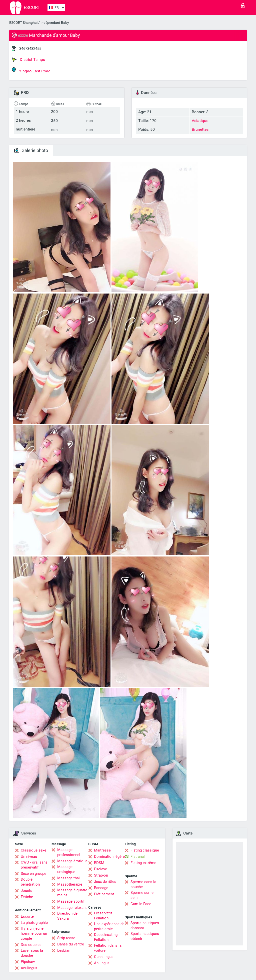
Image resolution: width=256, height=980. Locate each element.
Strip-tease (66, 938)
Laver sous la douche (32, 953)
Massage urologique (66, 869)
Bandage (101, 888)
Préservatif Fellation (103, 916)
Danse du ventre (71, 944)
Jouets (26, 891)
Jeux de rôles (105, 882)
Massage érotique (72, 861)
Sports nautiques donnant (145, 925)
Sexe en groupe (33, 874)
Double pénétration (30, 882)
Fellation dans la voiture (108, 948)
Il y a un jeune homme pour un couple (34, 933)
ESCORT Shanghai (23, 23)
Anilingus (102, 963)
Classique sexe (33, 850)
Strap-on (101, 875)
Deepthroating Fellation (106, 937)
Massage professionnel (69, 852)
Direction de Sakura (67, 916)
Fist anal (138, 857)
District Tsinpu (28, 60)
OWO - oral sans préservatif (34, 865)
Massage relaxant (72, 908)
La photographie (34, 923)
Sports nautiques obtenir (145, 936)
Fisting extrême (143, 863)
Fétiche (27, 897)
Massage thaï (68, 878)
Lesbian (64, 950)
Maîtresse (102, 850)
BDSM (99, 863)
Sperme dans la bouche (143, 884)
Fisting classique (145, 850)
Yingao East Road (31, 70)
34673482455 (30, 49)
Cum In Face (141, 904)
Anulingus (29, 968)
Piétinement (104, 894)
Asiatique (200, 121)
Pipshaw (28, 962)
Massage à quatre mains (72, 893)
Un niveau (29, 857)
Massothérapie (70, 884)
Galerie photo (31, 150)
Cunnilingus (104, 957)
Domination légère (109, 857)
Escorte (27, 916)
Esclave (100, 869)
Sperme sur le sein (142, 895)
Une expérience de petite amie (109, 926)
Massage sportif (71, 901)
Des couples (31, 945)
